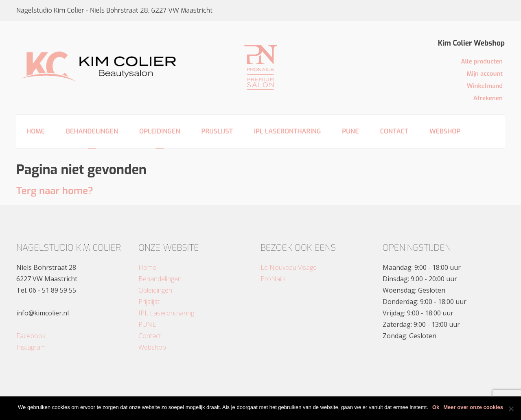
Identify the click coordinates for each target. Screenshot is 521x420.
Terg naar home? (55, 191)
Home (36, 131)
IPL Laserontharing (287, 131)
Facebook (31, 336)
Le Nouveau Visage (289, 267)
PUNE (350, 131)
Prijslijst (217, 131)
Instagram (31, 347)
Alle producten (482, 61)
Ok (436, 407)
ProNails (273, 279)
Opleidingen (160, 131)
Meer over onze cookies (473, 407)
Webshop (445, 131)
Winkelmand (485, 86)
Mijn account (485, 74)
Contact (394, 131)
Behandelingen (92, 131)
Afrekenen (488, 98)
